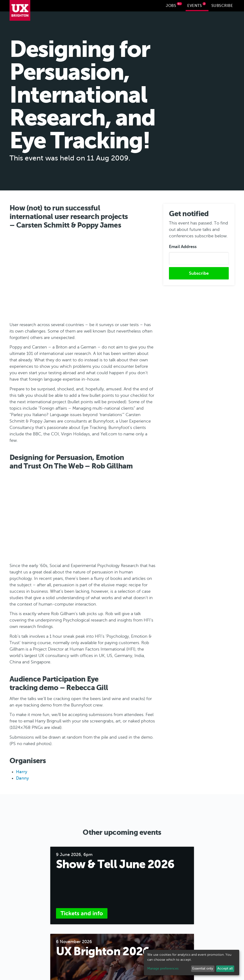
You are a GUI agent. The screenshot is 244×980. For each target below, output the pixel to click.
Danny (22, 778)
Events (197, 5)
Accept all (225, 968)
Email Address (183, 246)
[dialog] (192, 963)
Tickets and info (82, 913)
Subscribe (222, 6)
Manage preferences (163, 968)
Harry (22, 771)
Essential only (203, 968)
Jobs (174, 5)
